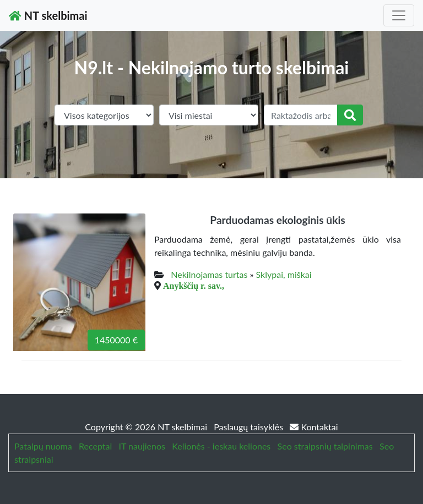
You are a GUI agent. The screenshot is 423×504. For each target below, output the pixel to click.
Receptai (95, 446)
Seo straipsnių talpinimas (325, 446)
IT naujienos (142, 446)
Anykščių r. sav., (194, 286)
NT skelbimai (48, 15)
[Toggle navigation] (399, 15)
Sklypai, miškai (284, 274)
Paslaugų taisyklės (250, 427)
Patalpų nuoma (43, 446)
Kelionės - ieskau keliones (221, 446)
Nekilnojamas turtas (209, 274)
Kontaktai (314, 427)
